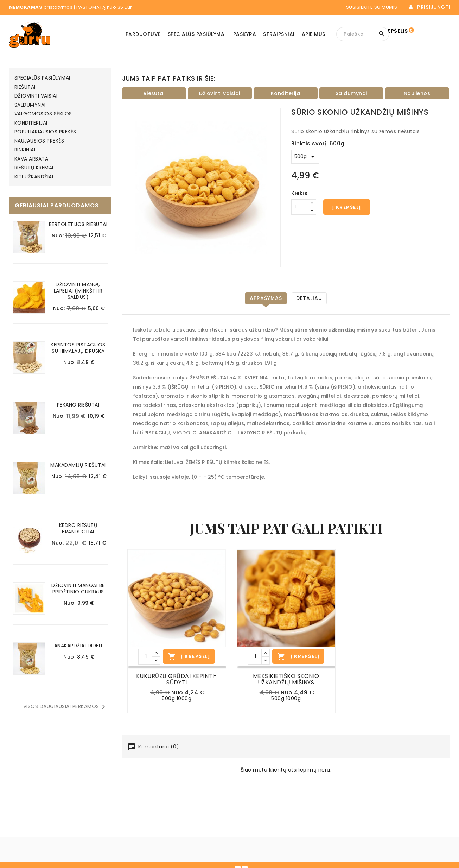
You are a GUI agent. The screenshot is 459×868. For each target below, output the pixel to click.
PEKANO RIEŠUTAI (78, 405)
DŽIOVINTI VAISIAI (36, 96)
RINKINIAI (25, 150)
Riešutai (154, 93)
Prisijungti (434, 7)
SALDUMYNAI (30, 105)
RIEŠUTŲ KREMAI (34, 168)
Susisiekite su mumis (377, 7)
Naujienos (417, 93)
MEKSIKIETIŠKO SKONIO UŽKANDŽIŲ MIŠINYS (286, 679)
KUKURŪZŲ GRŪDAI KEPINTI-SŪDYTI (177, 679)
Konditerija (286, 93)
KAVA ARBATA (31, 159)
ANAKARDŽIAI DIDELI (78, 646)
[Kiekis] (300, 207)
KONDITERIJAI (31, 123)
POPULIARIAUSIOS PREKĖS (45, 132)
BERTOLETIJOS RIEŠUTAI (78, 224)
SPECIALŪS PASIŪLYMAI (42, 78)
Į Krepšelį (189, 656)
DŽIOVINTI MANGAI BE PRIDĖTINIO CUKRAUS (78, 589)
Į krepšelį (347, 207)
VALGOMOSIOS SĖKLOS (43, 114)
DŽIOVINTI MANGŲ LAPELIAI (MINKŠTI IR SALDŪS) (78, 291)
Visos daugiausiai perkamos (65, 707)
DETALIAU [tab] (309, 298)
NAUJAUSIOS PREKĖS (39, 141)
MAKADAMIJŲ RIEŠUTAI (78, 465)
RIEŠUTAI (25, 87)
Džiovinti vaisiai (220, 93)
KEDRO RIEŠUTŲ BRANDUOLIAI (78, 528)
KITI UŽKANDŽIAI (34, 177)
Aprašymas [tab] (266, 298)
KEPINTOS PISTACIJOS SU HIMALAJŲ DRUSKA (78, 348)
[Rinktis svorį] (305, 157)
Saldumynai (351, 93)
